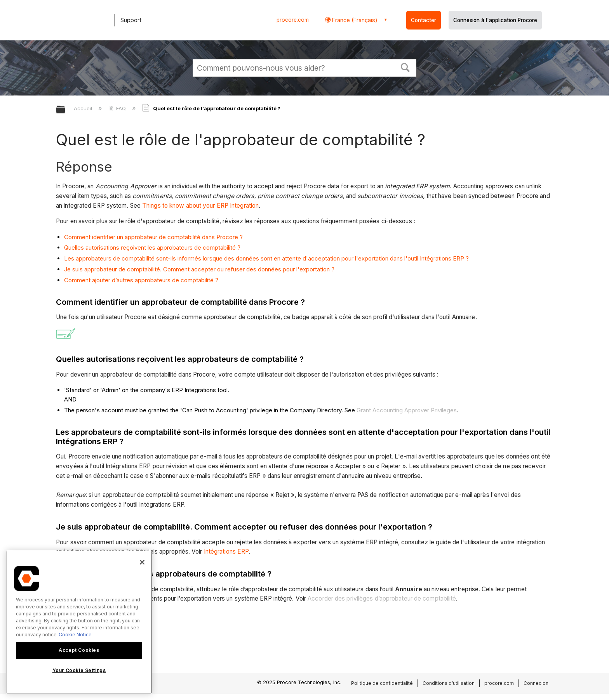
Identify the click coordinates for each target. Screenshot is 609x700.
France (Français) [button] (354, 20)
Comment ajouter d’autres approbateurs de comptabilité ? (141, 280)
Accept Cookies (79, 650)
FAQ (118, 108)
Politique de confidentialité (382, 683)
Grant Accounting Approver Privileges (407, 410)
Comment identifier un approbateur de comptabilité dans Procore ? (153, 237)
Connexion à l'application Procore (495, 20)
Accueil (84, 108)
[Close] (142, 562)
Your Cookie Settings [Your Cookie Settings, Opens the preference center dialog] (79, 670)
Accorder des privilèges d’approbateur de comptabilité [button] (382, 598)
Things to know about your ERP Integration (200, 206)
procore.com (293, 20)
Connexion (536, 683)
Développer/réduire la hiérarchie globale (66, 110)
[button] (405, 67)
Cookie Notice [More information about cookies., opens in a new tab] (75, 635)
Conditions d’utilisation (449, 683)
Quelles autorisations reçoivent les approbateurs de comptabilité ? (152, 248)
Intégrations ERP (226, 551)
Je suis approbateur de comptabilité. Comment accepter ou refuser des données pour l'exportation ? (199, 269)
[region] (79, 622)
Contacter (424, 20)
